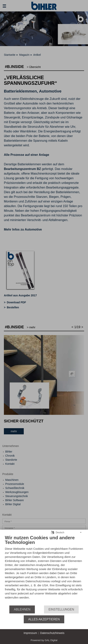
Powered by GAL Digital (44, 640)
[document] (44, 570)
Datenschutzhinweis (52, 633)
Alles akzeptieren (44, 619)
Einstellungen (61, 609)
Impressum (30, 633)
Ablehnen (22, 609)
